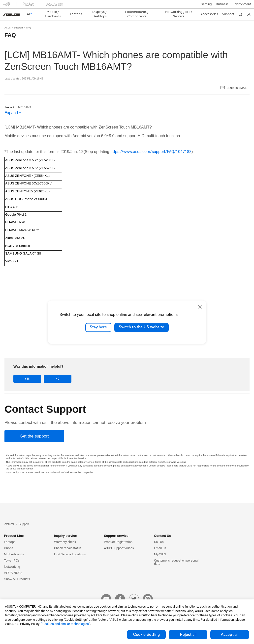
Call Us (159, 533)
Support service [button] (116, 527)
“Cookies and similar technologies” (66, 624)
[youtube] (106, 590)
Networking (12, 558)
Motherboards (14, 546)
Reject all (188, 635)
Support (18, 19)
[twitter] (134, 590)
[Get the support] (34, 427)
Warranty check (65, 533)
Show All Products (17, 570)
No (58, 370)
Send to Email (237, 79)
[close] (200, 307)
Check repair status (68, 539)
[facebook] (120, 590)
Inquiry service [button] (65, 527)
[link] (127, 6)
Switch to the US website (142, 327)
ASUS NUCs (13, 564)
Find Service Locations (70, 546)
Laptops (10, 533)
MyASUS (160, 546)
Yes (27, 370)
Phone (9, 539)
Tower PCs (12, 552)
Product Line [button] (14, 527)
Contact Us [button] (163, 527)
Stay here (98, 327)
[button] (7, 6)
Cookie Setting (146, 635)
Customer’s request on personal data (176, 553)
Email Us (160, 539)
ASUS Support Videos (119, 539)
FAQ (29, 19)
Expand (11, 104)
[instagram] (148, 590)
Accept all (230, 635)
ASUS (8, 19)
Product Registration (118, 533)
